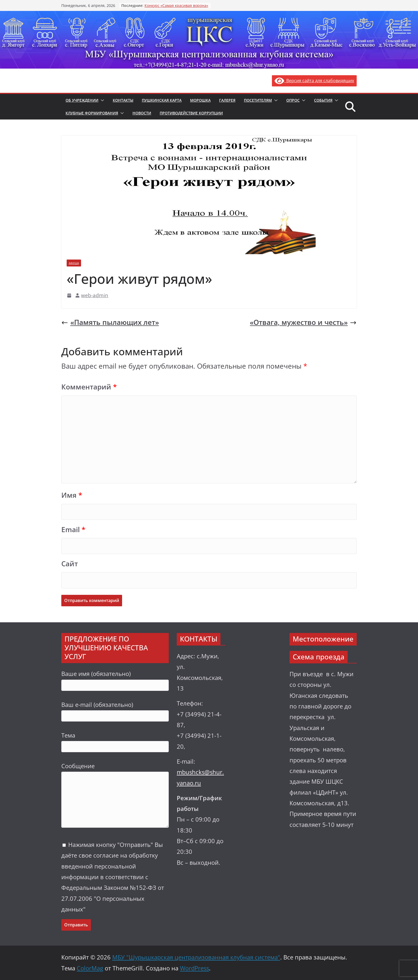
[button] (101, 100)
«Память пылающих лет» (110, 322)
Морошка (200, 100)
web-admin (95, 295)
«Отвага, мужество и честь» (303, 322)
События (323, 100)
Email (73, 530)
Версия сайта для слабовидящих (314, 81)
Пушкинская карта (162, 100)
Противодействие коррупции (191, 113)
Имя (72, 495)
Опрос (293, 100)
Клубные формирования (92, 113)
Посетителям (258, 100)
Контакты (123, 100)
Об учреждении (82, 100)
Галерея (227, 100)
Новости (142, 113)
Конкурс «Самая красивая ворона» (176, 5)
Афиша (74, 263)
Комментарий (89, 387)
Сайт (70, 564)
